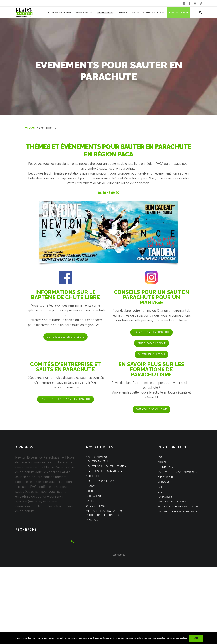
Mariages (164, 482)
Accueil (30, 128)
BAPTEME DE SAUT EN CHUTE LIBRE (66, 337)
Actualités (165, 462)
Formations (165, 497)
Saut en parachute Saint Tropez (178, 507)
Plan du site (94, 520)
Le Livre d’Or (165, 467)
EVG (160, 492)
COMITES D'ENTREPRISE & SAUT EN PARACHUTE (65, 399)
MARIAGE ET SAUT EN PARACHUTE (151, 332)
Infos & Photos (84, 12)
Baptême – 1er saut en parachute (179, 472)
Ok (196, 638)
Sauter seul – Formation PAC (106, 471)
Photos (91, 486)
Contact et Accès (154, 12)
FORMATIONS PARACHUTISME (151, 409)
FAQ (160, 457)
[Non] (213, 638)
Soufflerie (93, 476)
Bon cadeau (93, 496)
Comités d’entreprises (172, 502)
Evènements (105, 12)
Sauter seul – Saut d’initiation (107, 466)
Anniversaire (166, 477)
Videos (90, 491)
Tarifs (135, 12)
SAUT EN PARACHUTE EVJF (151, 343)
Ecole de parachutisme (101, 481)
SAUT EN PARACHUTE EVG (152, 354)
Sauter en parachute (59, 12)
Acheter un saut (178, 12)
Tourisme (122, 12)
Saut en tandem (98, 461)
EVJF (160, 487)
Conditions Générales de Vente (177, 512)
